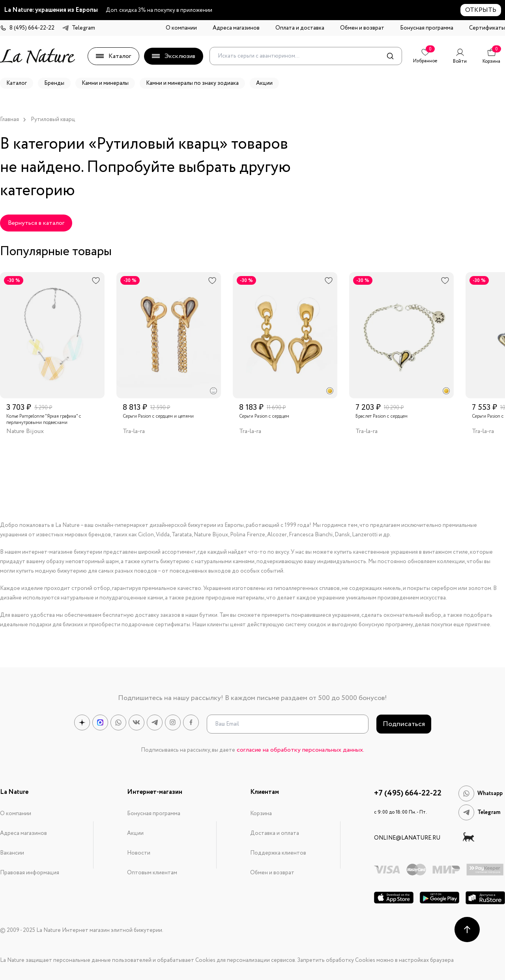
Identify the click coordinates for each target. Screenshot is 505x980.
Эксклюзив (174, 56)
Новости (139, 853)
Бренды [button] (54, 83)
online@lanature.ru (407, 838)
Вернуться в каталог (36, 223)
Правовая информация (30, 873)
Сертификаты (487, 28)
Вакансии (12, 853)
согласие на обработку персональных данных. (300, 750)
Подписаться (404, 724)
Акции (135, 833)
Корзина (261, 814)
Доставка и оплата (275, 833)
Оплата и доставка (300, 28)
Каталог (113, 56)
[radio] (213, 391)
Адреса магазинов (236, 28)
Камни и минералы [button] (105, 83)
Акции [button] (264, 83)
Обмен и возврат (362, 28)
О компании (181, 28)
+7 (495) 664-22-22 (408, 793)
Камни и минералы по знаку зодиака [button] (192, 83)
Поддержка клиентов (278, 853)
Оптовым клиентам (152, 873)
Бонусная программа (427, 28)
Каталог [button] (17, 83)
